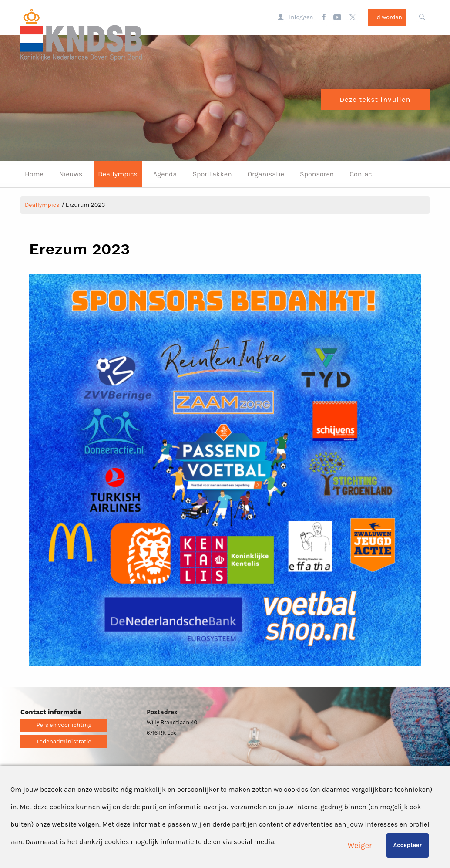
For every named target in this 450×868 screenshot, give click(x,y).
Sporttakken (212, 174)
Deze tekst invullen (375, 100)
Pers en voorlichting (64, 725)
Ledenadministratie (64, 741)
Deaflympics (118, 174)
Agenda (165, 174)
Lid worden (387, 17)
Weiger (360, 845)
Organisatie (266, 174)
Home (34, 174)
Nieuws (71, 174)
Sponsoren (317, 174)
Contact (362, 174)
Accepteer (408, 845)
